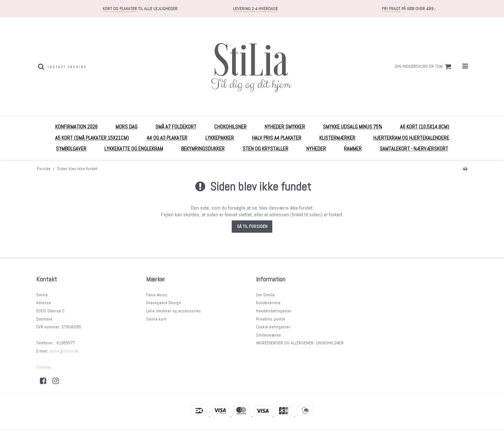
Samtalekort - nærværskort (414, 149)
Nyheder (316, 149)
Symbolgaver (71, 149)
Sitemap (44, 367)
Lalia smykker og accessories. (174, 311)
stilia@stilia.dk (64, 351)
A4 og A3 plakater (167, 138)
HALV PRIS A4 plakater (277, 138)
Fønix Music (157, 295)
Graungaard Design (164, 303)
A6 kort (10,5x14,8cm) (425, 127)
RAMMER (353, 149)
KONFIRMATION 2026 (76, 127)
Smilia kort (156, 319)
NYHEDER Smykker (285, 127)
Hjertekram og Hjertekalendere (411, 138)
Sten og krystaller (265, 149)
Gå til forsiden (252, 226)
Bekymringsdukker (203, 149)
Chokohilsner (230, 127)
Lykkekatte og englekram (134, 149)
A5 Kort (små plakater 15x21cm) (92, 138)
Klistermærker (337, 138)
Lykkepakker (220, 138)
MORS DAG (126, 127)
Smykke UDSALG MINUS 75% (353, 127)
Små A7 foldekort (176, 127)
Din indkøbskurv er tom (424, 67)
